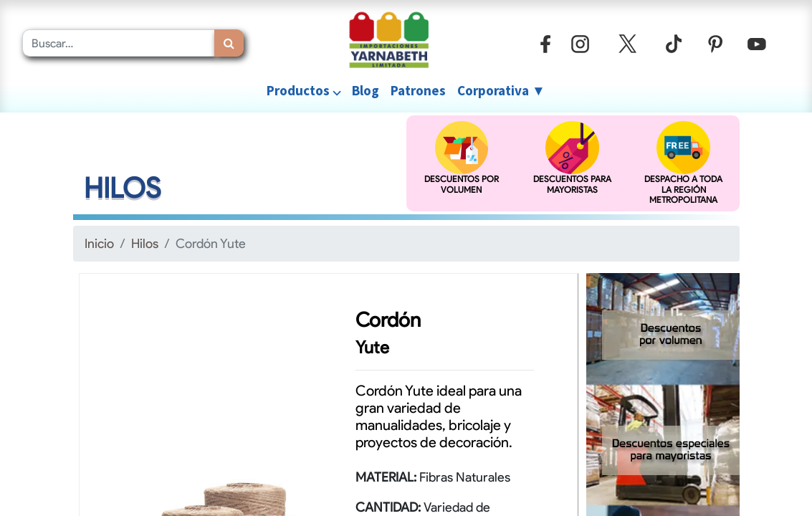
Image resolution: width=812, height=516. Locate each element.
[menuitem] (366, 91)
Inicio (99, 243)
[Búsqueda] (229, 43)
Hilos (145, 243)
